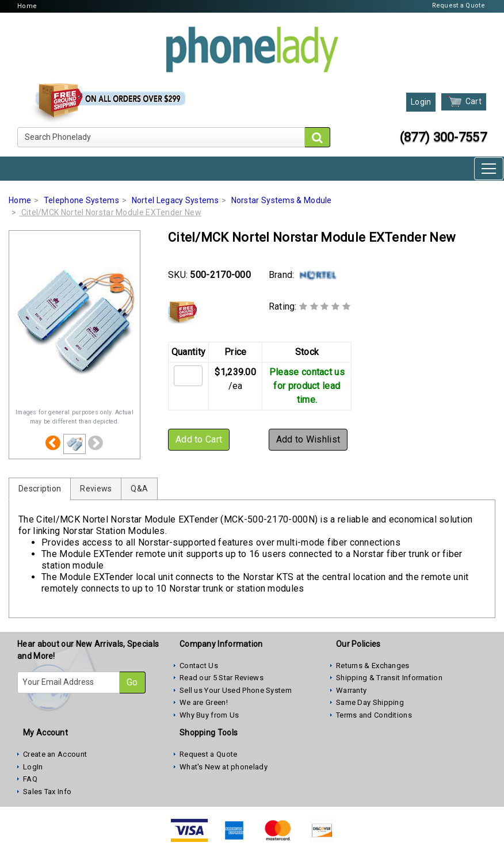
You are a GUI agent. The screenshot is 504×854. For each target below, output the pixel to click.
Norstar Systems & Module (282, 200)
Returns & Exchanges (373, 666)
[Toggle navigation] (489, 169)
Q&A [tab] (139, 489)
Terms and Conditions (374, 715)
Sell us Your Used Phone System (236, 690)
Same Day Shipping (370, 702)
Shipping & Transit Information (389, 678)
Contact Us (199, 666)
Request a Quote (459, 5)
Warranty (351, 690)
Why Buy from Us (209, 715)
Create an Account (55, 754)
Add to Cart (199, 439)
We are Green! (204, 702)
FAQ (30, 779)
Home (27, 6)
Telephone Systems (81, 200)
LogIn (33, 767)
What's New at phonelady (224, 767)
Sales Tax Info (47, 792)
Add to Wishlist (308, 439)
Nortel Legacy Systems (175, 200)
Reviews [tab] (96, 489)
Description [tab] (40, 489)
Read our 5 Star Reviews (222, 678)
